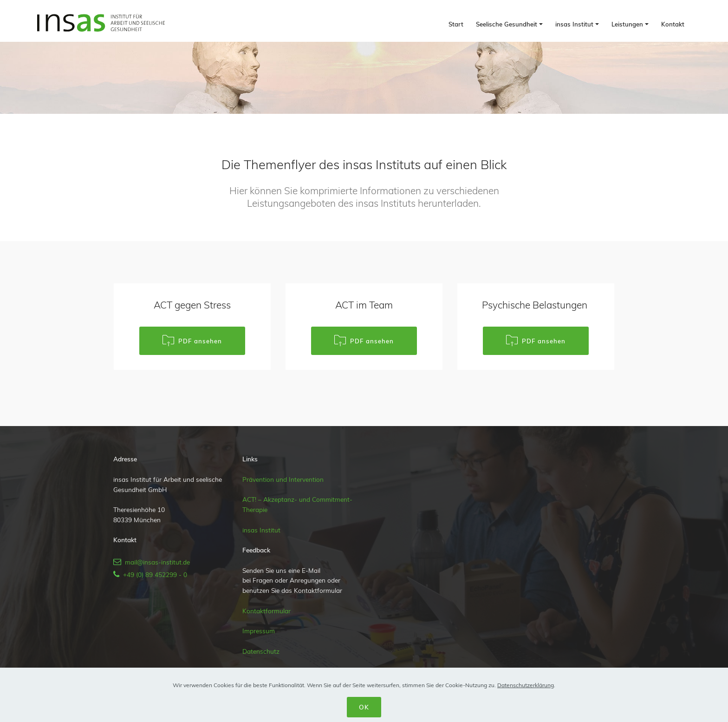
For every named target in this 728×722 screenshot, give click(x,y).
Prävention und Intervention (283, 479)
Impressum (259, 631)
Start (456, 24)
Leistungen (627, 24)
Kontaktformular (266, 611)
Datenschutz (261, 651)
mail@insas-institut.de (156, 562)
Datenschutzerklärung (526, 685)
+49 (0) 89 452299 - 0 (153, 574)
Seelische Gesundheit (507, 24)
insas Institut (574, 24)
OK (364, 707)
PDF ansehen (192, 341)
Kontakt (673, 24)
